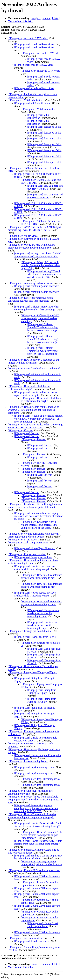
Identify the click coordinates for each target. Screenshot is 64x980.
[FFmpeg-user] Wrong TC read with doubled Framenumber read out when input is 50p (31, 246)
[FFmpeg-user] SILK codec (23, 540)
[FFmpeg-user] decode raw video (25, 938)
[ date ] (56, 18)
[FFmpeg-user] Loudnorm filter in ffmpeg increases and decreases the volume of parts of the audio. (35, 506)
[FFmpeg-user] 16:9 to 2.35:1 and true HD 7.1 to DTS (45, 187)
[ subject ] (36, 18)
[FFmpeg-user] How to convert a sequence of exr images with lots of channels (33, 361)
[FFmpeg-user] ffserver (20, 430)
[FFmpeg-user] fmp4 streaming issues (28, 761)
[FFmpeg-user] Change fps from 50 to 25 (30, 631)
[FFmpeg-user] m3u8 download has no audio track (35, 369)
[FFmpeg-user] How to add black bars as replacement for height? (29, 388)
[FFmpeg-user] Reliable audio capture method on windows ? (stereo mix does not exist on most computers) (34, 410)
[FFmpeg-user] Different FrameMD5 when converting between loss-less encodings (30, 299)
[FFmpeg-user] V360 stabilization (26, 100)
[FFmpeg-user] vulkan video (23, 236)
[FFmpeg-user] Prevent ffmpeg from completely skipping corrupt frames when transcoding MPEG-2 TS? (35, 800)
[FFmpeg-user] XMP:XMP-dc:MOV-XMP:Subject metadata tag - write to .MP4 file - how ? (34, 228)
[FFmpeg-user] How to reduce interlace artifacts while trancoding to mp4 (33, 562)
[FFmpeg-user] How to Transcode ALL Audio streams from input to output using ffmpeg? (32, 816)
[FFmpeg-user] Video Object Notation (28, 543)
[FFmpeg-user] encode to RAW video (28, 38)
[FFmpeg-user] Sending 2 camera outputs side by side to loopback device (38, 857)
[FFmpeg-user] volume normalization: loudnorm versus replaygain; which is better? (33, 535)
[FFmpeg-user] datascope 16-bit (44, 127)
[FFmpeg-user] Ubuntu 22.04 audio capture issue (34, 870)
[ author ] (47, 18)
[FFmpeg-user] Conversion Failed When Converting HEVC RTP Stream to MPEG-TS (35, 426)
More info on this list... (20, 21)
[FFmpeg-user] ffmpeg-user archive (27, 554)
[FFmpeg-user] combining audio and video (31, 283)
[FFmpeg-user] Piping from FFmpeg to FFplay (33, 672)
